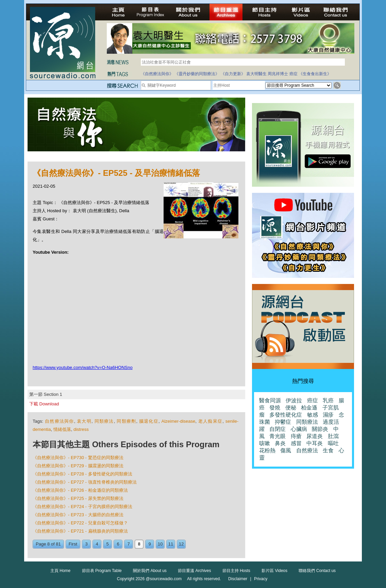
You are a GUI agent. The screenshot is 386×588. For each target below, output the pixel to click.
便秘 (291, 408)
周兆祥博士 (278, 74)
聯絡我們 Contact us (317, 571)
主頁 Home (60, 571)
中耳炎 (315, 443)
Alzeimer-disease (179, 421)
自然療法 (307, 450)
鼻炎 (280, 443)
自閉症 (278, 429)
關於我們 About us (150, 571)
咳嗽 (265, 443)
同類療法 (104, 421)
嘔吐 (333, 443)
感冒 (296, 443)
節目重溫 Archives (194, 571)
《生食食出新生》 (315, 74)
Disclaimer (238, 579)
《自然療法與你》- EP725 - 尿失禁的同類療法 (78, 498)
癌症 (293, 74)
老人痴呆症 (210, 421)
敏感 (313, 415)
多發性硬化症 (286, 415)
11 (171, 544)
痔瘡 (296, 436)
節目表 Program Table (102, 571)
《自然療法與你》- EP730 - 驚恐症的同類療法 (78, 458)
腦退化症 (149, 421)
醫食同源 (270, 400)
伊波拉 (294, 400)
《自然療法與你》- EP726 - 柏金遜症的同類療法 (80, 490)
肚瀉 (333, 436)
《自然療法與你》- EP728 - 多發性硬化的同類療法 (82, 474)
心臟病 (299, 429)
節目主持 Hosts (236, 571)
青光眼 (278, 436)
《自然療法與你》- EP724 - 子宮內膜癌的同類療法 (82, 507)
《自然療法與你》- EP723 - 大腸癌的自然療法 (78, 515)
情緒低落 (62, 429)
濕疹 (328, 415)
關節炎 (320, 429)
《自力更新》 (233, 74)
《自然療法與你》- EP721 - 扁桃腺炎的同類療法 (80, 531)
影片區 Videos (274, 571)
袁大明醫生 (256, 74)
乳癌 (328, 400)
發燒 (275, 408)
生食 (328, 450)
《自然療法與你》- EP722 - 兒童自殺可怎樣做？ (80, 523)
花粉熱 (267, 450)
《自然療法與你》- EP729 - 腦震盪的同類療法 (78, 466)
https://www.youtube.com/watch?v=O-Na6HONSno (83, 367)
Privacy (261, 579)
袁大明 (84, 421)
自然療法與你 (60, 421)
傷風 (286, 450)
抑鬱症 (283, 422)
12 (181, 544)
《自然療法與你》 (157, 74)
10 (160, 544)
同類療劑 (126, 421)
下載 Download (44, 404)
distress (81, 429)
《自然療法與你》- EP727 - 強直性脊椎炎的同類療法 (85, 482)
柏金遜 (309, 408)
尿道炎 (315, 436)
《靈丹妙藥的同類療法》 (197, 74)
